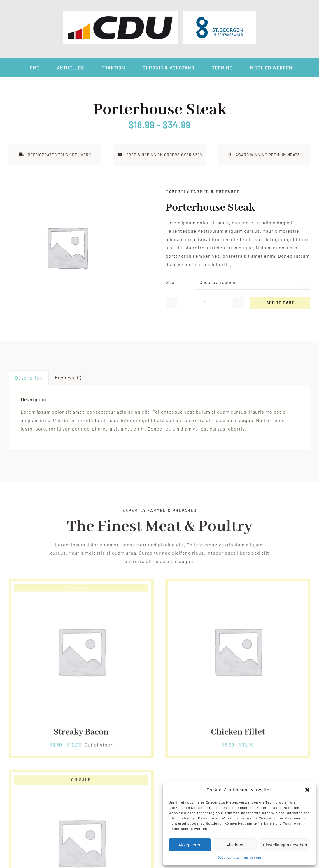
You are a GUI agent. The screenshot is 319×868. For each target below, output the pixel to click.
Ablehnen (235, 845)
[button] (307, 790)
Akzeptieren (190, 845)
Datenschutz (228, 857)
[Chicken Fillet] (238, 590)
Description (29, 380)
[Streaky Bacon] (81, 590)
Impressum (251, 857)
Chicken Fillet (238, 734)
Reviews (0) (68, 379)
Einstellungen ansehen (285, 845)
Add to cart (281, 303)
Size (171, 282)
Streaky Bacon (81, 734)
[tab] (29, 380)
